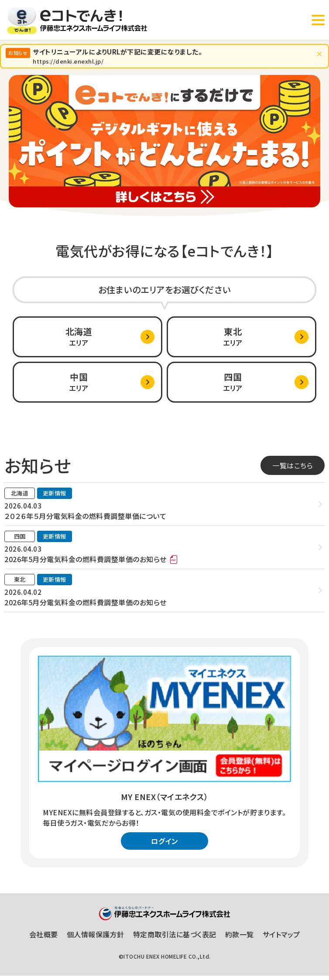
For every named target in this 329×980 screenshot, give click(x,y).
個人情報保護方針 (96, 939)
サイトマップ (281, 939)
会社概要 (44, 939)
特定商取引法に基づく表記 (175, 939)
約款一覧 (240, 939)
